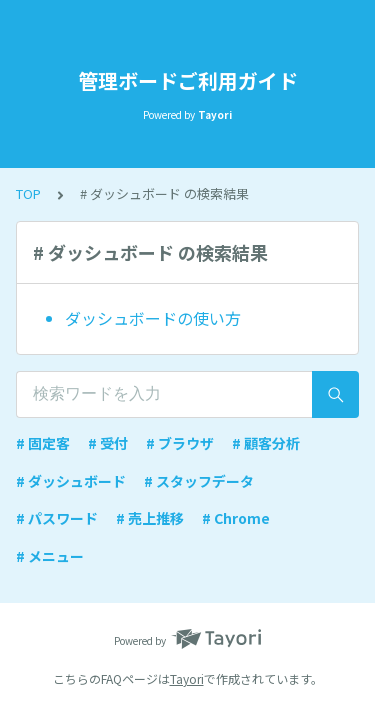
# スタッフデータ (199, 481)
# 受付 (108, 443)
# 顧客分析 (266, 443)
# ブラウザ (180, 443)
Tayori (187, 678)
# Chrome (236, 518)
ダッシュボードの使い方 (153, 318)
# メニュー (50, 556)
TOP (28, 193)
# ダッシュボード (71, 481)
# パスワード (57, 518)
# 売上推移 (150, 518)
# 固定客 (43, 443)
